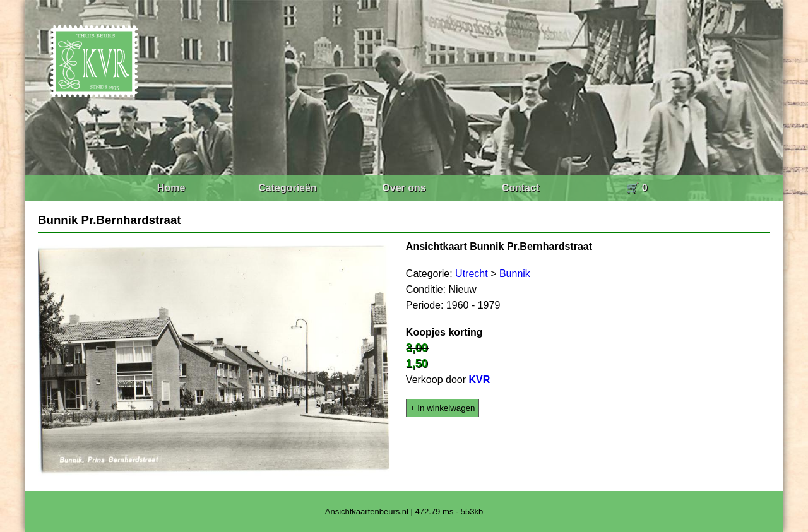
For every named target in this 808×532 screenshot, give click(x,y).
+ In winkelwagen (443, 408)
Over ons (404, 188)
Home (171, 188)
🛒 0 (637, 188)
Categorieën (287, 188)
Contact (521, 188)
